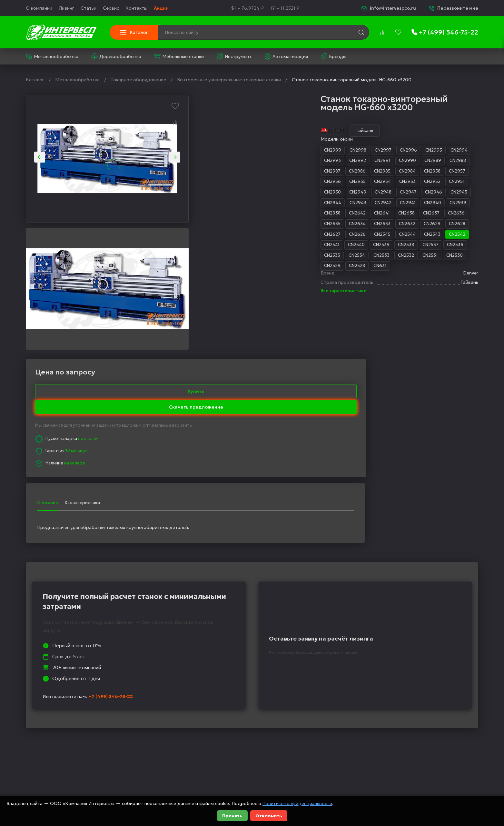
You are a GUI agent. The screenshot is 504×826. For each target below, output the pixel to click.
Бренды (334, 56)
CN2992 (243, 161)
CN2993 (217, 161)
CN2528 (242, 269)
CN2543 (321, 237)
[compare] (382, 32)
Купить (428, 131)
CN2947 (296, 194)
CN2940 (322, 204)
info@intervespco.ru (389, 8)
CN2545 (268, 237)
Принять (232, 816)
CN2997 (269, 150)
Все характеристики (229, 297)
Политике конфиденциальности (298, 803)
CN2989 (320, 161)
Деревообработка (116, 56)
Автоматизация (286, 56)
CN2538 (294, 248)
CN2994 (347, 150)
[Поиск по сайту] (241, 32)
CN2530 (343, 259)
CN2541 (217, 248)
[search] (361, 32)
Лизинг (66, 8)
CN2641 (269, 215)
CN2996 (295, 150)
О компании (39, 8)
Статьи (89, 8)
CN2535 (217, 259)
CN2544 (294, 237)
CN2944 (217, 204)
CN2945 (349, 194)
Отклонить (269, 816)
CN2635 (217, 226)
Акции (161, 8)
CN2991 (268, 161)
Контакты (136, 8)
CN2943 (244, 204)
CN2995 (321, 150)
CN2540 (242, 248)
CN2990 (294, 161)
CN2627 (217, 237)
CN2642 (243, 215)
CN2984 (295, 172)
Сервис (111, 8)
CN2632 (294, 226)
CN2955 (243, 183)
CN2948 (270, 194)
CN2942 (270, 204)
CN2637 (320, 215)
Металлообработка (52, 56)
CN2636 (345, 215)
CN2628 (345, 226)
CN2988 (346, 161)
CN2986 (243, 172)
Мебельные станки (179, 56)
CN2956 (217, 183)
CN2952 (320, 183)
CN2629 (320, 226)
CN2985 (269, 172)
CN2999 (217, 150)
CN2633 (268, 226)
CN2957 (347, 172)
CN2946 (322, 194)
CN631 (266, 269)
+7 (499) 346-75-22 (111, 569)
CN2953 (294, 183)
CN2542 (346, 237)
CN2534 (242, 259)
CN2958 (321, 172)
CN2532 (293, 259)
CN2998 (243, 150)
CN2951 (345, 183)
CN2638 (294, 215)
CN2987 (217, 172)
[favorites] (398, 32)
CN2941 (296, 204)
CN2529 (217, 269)
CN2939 (348, 204)
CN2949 (243, 194)
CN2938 (217, 215)
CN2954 (268, 183)
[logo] (61, 32)
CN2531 (318, 259)
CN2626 (242, 237)
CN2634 (243, 226)
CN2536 (344, 248)
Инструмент (234, 56)
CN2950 (217, 194)
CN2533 (268, 259)
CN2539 (268, 248)
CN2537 (319, 248)
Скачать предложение (429, 147)
